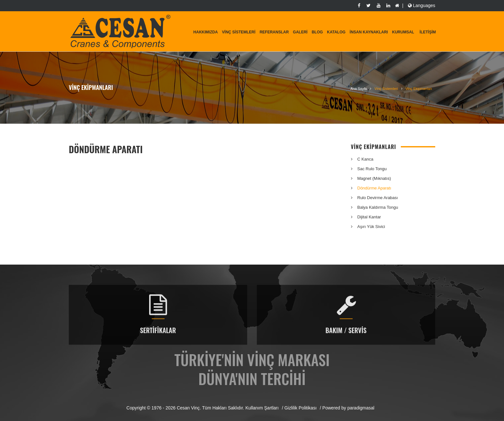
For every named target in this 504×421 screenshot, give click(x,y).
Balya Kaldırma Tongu (378, 207)
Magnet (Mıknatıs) (374, 178)
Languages (421, 5)
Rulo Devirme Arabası (378, 198)
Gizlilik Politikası (301, 408)
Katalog (336, 32)
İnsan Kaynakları (369, 32)
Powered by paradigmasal (348, 408)
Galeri (300, 32)
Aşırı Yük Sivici (371, 227)
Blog (317, 32)
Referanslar (274, 32)
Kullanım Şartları (262, 408)
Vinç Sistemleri (239, 32)
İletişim (428, 32)
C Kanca (365, 159)
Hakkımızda (206, 32)
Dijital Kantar (369, 217)
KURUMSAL (403, 32)
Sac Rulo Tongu (372, 169)
